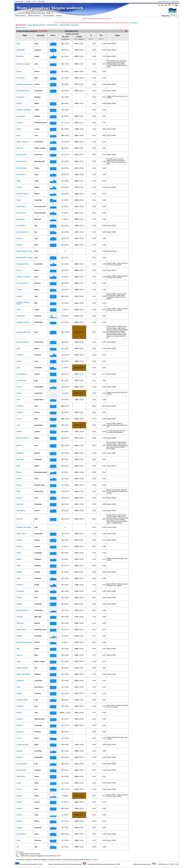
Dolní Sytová (21, 174)
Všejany (19, 808)
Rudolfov (20, 636)
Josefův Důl (21, 316)
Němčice (20, 498)
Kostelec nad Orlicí (23, 342)
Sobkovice (20, 681)
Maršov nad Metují (23, 438)
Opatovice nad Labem (24, 527)
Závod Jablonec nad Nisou (37, 25)
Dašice (19, 129)
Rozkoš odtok (21, 629)
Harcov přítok (21, 213)
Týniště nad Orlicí (22, 745)
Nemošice (20, 504)
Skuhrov (19, 655)
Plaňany (19, 572)
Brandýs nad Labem (23, 64)
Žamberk (20, 828)
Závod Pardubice (53, 25)
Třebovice (20, 732)
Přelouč (19, 598)
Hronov (19, 270)
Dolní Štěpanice (22, 168)
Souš (18, 687)
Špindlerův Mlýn (22, 700)
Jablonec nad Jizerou (24, 277)
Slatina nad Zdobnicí (23, 674)
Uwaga (117, 35)
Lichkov (19, 393)
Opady (34, 1)
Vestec (19, 783)
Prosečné (20, 617)
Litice (18, 400)
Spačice (19, 693)
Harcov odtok (21, 206)
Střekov (19, 713)
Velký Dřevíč (21, 776)
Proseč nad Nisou (23, 610)
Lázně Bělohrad (22, 374)
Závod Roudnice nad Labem (69, 25)
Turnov (19, 738)
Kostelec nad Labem (23, 332)
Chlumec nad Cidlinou (24, 110)
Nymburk (20, 519)
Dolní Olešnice (21, 161)
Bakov (19, 44)
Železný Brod (21, 834)
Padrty (19, 553)
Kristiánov (20, 355)
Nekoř (19, 491)
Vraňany (19, 796)
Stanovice (20, 706)
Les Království (21, 380)
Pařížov (19, 559)
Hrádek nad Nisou (23, 264)
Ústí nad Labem (22, 764)
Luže (18, 425)
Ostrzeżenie (59, 16)
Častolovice (21, 78)
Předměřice (20, 591)
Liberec (19, 387)
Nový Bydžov (21, 511)
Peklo (18, 566)
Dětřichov (20, 148)
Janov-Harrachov (22, 283)
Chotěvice (20, 123)
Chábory (19, 103)
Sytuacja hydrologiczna (48, 16)
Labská (19, 361)
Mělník (19, 445)
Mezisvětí (20, 459)
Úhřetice (19, 757)
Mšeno (19, 485)
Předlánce (20, 585)
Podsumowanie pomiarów (34, 16)
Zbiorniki (28, 1)
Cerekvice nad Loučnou (24, 84)
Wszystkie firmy (21, 25)
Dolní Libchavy (22, 155)
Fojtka (19, 181)
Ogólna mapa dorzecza (21, 16)
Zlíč (18, 847)
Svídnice (20, 719)
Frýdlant (19, 187)
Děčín (19, 135)
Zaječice (19, 815)
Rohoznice (20, 623)
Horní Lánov (21, 219)
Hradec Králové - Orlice (24, 251)
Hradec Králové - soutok (25, 258)
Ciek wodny (41, 35)
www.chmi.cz (134, 23)
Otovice (19, 540)
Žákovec (19, 821)
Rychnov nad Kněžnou (24, 642)
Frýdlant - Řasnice (23, 194)
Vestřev (19, 789)
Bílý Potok (20, 56)
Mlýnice (19, 472)
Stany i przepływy (19, 1)
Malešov (19, 432)
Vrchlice (19, 802)
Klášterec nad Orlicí (23, 322)
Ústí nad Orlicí (21, 770)
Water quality (41, 1)
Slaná (18, 661)
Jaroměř (19, 290)
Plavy (18, 578)
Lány (18, 368)
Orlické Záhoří (21, 534)
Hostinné (20, 238)
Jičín (18, 309)
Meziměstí (20, 453)
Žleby (18, 840)
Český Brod (21, 97)
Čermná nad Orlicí (23, 91)
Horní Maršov (21, 226)
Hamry (19, 200)
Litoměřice (20, 406)
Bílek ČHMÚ (21, 50)
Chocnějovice (21, 116)
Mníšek (19, 479)
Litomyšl (20, 412)
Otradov (19, 546)
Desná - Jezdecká (22, 142)
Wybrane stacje (21, 27)
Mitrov (19, 466)
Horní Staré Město (23, 232)
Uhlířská (19, 751)
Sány (18, 649)
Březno (19, 71)
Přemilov (20, 604)
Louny (19, 419)
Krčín (18, 348)
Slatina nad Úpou (22, 668)
